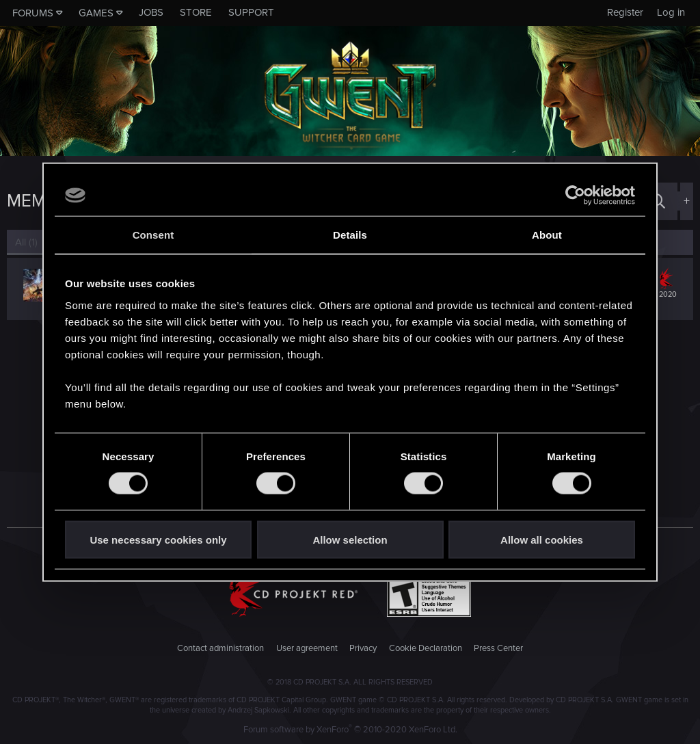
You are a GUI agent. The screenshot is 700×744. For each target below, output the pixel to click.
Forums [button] (33, 13)
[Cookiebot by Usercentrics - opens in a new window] (575, 196)
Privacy (363, 648)
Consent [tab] (153, 235)
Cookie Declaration (426, 648)
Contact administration (220, 648)
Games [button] (96, 13)
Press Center (498, 648)
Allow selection (350, 539)
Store (196, 12)
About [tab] (547, 235)
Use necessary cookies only (158, 539)
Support (251, 12)
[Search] (658, 201)
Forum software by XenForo (350, 730)
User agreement (307, 648)
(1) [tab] (26, 242)
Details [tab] (350, 235)
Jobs (151, 12)
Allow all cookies (542, 539)
